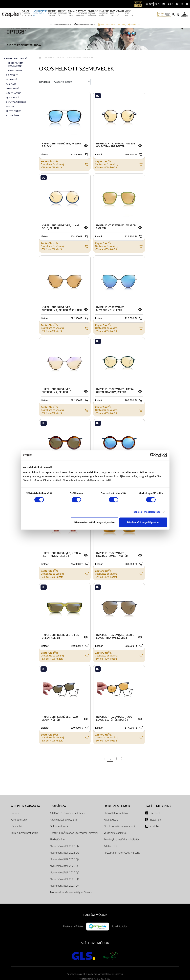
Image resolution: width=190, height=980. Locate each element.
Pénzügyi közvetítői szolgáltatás (122, 848)
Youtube (154, 834)
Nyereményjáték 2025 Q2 (65, 881)
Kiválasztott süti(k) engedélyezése (95, 522)
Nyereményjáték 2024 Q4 (65, 894)
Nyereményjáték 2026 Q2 (65, 854)
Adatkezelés (110, 854)
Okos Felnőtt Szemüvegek (76, 77)
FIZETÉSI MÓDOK (95, 923)
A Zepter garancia (25, 814)
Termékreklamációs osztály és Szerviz (71, 900)
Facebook (155, 821)
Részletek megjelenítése (146, 512)
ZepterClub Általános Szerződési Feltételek (74, 841)
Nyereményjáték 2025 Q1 (65, 887)
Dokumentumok (59, 834)
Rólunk (15, 821)
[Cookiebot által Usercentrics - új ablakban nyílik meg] (153, 455)
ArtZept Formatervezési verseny (122, 861)
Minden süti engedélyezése (143, 522)
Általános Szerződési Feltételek (67, 821)
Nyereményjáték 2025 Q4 (65, 867)
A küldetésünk (19, 828)
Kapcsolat (17, 834)
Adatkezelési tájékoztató (63, 828)
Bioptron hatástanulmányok (120, 834)
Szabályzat (59, 814)
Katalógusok (111, 828)
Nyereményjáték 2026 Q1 (65, 861)
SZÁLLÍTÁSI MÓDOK (95, 951)
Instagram (155, 828)
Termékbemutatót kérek (24, 841)
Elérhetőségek (58, 848)
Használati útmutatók (116, 821)
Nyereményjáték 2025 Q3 (65, 874)
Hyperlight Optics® (54, 66)
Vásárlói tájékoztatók (115, 841)
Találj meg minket (160, 814)
